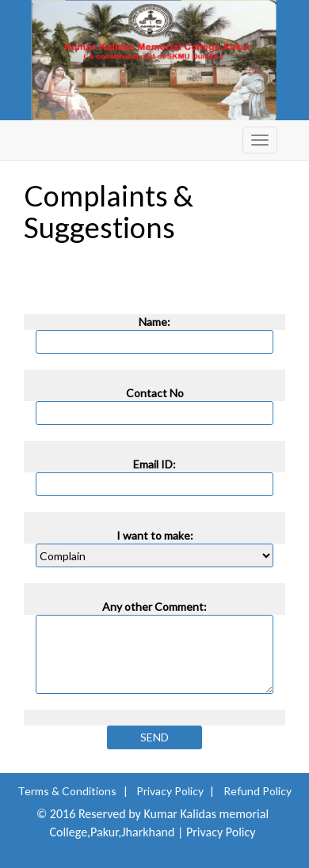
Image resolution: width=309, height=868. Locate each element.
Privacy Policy (170, 791)
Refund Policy (257, 791)
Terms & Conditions (67, 791)
